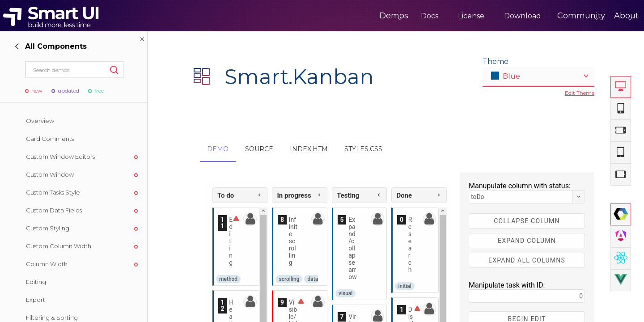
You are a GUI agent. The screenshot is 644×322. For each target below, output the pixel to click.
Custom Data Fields (54, 210)
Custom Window (50, 174)
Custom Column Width (59, 246)
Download (485, 16)
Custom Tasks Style (53, 192)
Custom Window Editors (60, 157)
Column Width (47, 264)
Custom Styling (48, 228)
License (434, 16)
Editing (36, 282)
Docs (392, 16)
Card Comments (50, 139)
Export (36, 300)
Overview (40, 121)
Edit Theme (580, 93)
